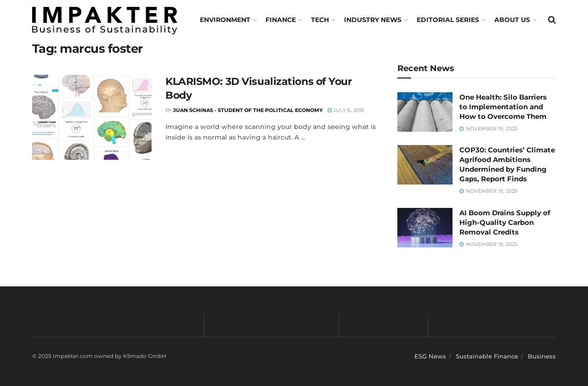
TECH (320, 20)
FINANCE (281, 20)
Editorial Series (448, 20)
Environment (225, 20)
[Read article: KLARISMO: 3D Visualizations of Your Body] (92, 117)
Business (542, 356)
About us (512, 20)
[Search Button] (552, 20)
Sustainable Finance (487, 356)
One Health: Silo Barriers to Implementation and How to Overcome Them (503, 107)
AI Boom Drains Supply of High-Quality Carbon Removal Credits (505, 222)
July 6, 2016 (346, 110)
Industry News (373, 20)
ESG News (430, 356)
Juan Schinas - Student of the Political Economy (248, 110)
